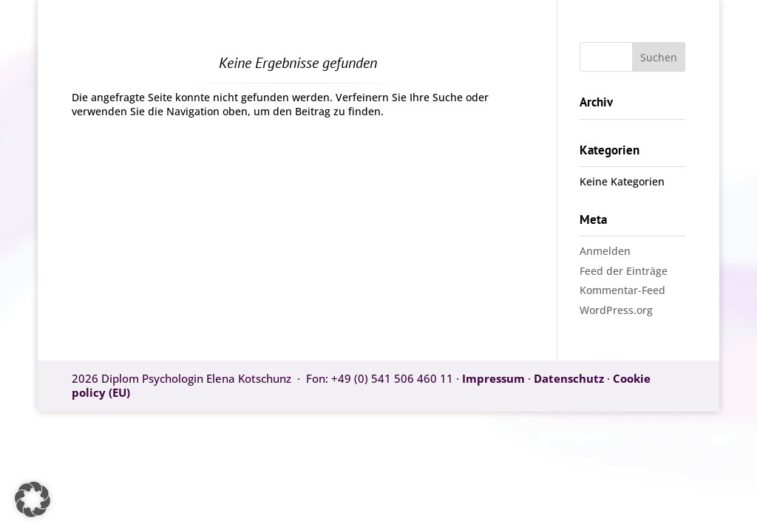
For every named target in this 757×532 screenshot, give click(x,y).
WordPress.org (616, 310)
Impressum (495, 378)
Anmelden (605, 251)
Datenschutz (569, 378)
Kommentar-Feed (622, 290)
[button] (33, 499)
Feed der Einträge (624, 271)
